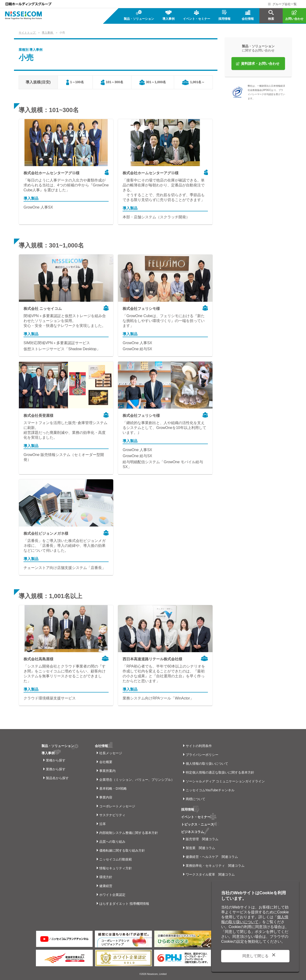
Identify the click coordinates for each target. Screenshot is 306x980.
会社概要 (106, 762)
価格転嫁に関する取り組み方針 (122, 850)
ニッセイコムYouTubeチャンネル (210, 790)
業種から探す (56, 760)
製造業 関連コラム (200, 847)
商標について (196, 799)
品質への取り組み (112, 842)
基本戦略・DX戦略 (113, 788)
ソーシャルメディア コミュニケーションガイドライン (225, 781)
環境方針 (106, 877)
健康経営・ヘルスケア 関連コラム (212, 856)
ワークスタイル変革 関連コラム (210, 874)
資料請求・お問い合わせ (260, 63)
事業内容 (106, 797)
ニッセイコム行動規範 (116, 859)
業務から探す (56, 769)
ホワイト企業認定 (112, 895)
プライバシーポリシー (202, 755)
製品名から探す (57, 778)
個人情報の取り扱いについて (207, 764)
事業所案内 (107, 771)
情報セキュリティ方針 (116, 868)
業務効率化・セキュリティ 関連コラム (215, 865)
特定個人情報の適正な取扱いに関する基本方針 (220, 772)
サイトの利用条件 (199, 746)
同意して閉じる (255, 956)
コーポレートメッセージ (117, 806)
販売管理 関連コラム (202, 838)
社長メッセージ (111, 753)
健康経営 (106, 886)
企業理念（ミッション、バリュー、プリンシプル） (137, 780)
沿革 (103, 824)
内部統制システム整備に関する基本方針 (129, 833)
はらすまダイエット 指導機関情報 (124, 904)
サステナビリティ (112, 815)
